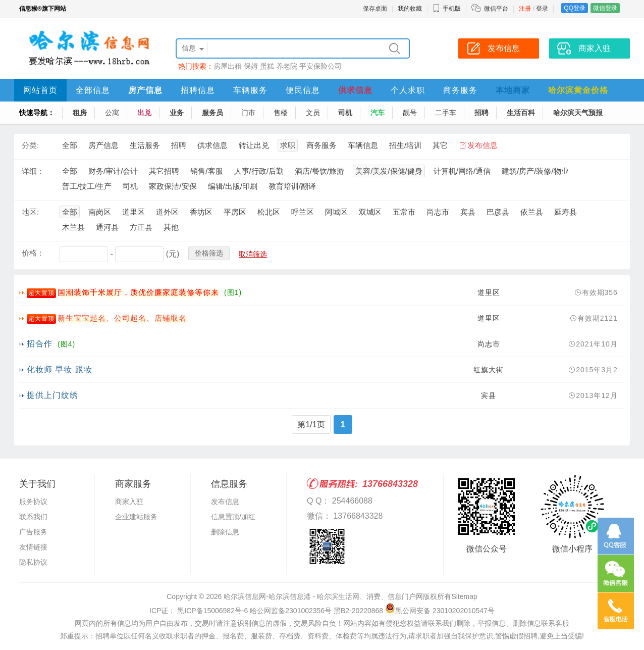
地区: (30, 212)
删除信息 (225, 532)
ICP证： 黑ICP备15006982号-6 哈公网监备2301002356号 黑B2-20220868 (266, 611)
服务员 (212, 113)
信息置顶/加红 (233, 517)
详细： (33, 171)
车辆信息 (363, 145)
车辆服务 (250, 90)
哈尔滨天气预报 (578, 113)
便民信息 (303, 90)
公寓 (112, 113)
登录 (542, 9)
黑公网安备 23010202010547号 (440, 611)
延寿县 (566, 212)
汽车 (378, 113)
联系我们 (33, 517)
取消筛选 (253, 254)
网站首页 (40, 90)
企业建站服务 (136, 517)
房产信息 (145, 90)
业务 (177, 113)
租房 (80, 113)
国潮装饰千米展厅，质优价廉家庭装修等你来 (138, 292)
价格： (33, 253)
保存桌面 (375, 9)
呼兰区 (303, 212)
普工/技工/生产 (87, 186)
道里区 (133, 212)
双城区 (370, 212)
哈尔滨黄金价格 (578, 90)
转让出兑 (254, 145)
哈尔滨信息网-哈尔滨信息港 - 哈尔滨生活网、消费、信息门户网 (323, 596)
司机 (345, 113)
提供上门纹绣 (52, 395)
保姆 (251, 66)
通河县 (107, 227)
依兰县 (532, 212)
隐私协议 (33, 562)
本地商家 (513, 90)
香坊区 (201, 212)
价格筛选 (209, 253)
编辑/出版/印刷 (233, 186)
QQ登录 (575, 8)
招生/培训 (405, 145)
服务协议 (33, 502)
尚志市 (438, 212)
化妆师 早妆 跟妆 (60, 369)
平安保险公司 (320, 66)
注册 (525, 9)
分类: (30, 145)
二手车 (446, 113)
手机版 (447, 9)
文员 (313, 113)
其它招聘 (164, 171)
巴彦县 (498, 212)
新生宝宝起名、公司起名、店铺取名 (122, 318)
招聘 (481, 113)
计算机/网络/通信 (462, 171)
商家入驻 (129, 502)
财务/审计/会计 (113, 171)
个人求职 (408, 90)
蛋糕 (267, 66)
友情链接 (33, 547)
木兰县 (73, 227)
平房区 (235, 212)
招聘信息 (198, 90)
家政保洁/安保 (173, 186)
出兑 (144, 113)
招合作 (40, 344)
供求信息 (355, 90)
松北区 (269, 212)
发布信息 (482, 145)
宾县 (468, 212)
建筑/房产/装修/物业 (535, 171)
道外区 (167, 212)
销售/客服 (206, 171)
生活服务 (145, 145)
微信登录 (605, 8)
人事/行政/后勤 (259, 171)
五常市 (404, 212)
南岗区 (100, 212)
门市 (248, 113)
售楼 (281, 113)
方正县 (141, 227)
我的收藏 (410, 9)
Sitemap (464, 596)
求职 (288, 145)
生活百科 (521, 113)
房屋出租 (228, 66)
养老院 (287, 66)
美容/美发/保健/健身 (389, 171)
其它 (440, 145)
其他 (171, 227)
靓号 (410, 113)
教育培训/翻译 (292, 186)
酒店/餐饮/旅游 (319, 171)
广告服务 (33, 532)
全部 (70, 145)
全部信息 (93, 90)
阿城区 (336, 212)
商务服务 (460, 90)
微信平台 (496, 9)
